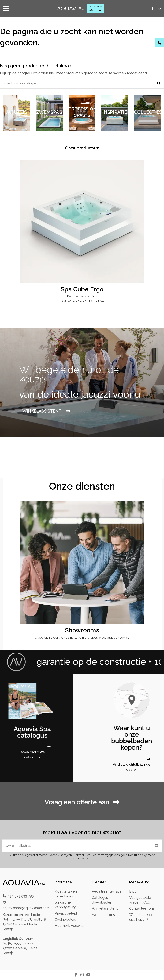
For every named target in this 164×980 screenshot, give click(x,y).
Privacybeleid (66, 913)
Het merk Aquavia (69, 926)
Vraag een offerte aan (96, 8)
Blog (133, 891)
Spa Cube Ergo (82, 289)
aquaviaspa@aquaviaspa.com (26, 908)
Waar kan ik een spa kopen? (142, 917)
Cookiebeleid (65, 919)
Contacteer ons (142, 908)
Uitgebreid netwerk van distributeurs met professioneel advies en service (82, 638)
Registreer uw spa (107, 891)
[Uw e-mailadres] (77, 846)
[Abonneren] (157, 846)
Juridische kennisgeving (65, 905)
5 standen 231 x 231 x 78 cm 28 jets (82, 301)
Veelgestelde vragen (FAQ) (140, 900)
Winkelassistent (105, 908)
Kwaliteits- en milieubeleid (66, 894)
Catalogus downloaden (102, 900)
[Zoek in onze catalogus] (159, 83)
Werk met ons (103, 915)
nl (157, 9)
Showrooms (82, 630)
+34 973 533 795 (21, 896)
